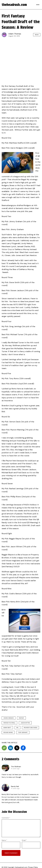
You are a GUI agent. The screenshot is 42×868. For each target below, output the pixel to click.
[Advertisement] (21, 60)
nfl (17, 728)
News (37, 35)
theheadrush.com (14, 5)
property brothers (30, 728)
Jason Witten (25, 723)
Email (24, 840)
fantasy (21, 718)
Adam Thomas (15, 34)
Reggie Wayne (8, 732)
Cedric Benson (9, 718)
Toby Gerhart (23, 732)
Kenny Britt (7, 728)
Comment (6, 818)
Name (4, 840)
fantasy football (9, 723)
